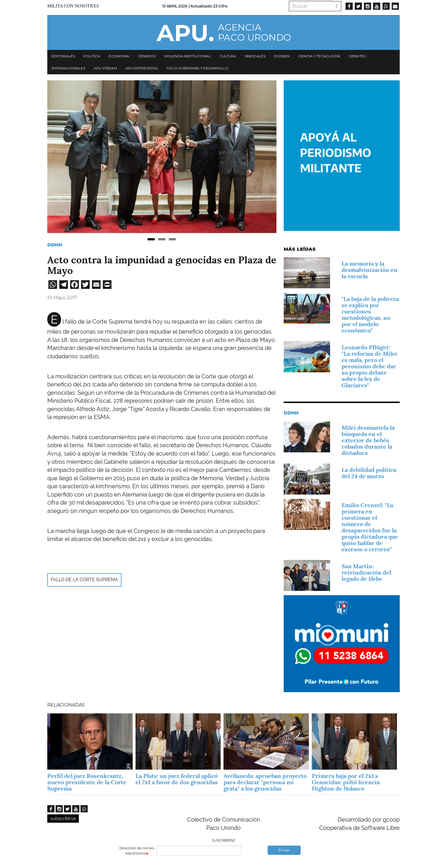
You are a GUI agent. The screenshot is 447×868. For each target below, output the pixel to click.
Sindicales (255, 56)
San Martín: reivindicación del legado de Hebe (366, 573)
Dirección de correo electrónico (137, 851)
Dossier (282, 56)
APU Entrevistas (142, 68)
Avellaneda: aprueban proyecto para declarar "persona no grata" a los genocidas (265, 782)
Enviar (284, 850)
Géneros (147, 56)
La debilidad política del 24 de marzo (369, 473)
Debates (357, 56)
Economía (119, 56)
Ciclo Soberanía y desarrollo (197, 68)
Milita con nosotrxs (73, 6)
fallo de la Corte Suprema (84, 580)
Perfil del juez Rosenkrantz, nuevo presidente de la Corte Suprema (87, 782)
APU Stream (105, 68)
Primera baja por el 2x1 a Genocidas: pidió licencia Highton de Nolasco (346, 782)
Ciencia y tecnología (319, 56)
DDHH (55, 245)
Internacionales (68, 68)
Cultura (228, 56)
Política (92, 56)
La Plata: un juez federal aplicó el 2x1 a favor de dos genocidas (177, 779)
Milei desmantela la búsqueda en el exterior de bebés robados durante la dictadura (368, 440)
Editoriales (63, 56)
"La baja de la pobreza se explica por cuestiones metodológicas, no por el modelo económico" (370, 315)
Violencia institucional (188, 56)
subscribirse (63, 819)
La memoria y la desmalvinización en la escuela (369, 270)
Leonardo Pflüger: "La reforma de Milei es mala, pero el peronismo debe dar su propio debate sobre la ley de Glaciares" (369, 366)
